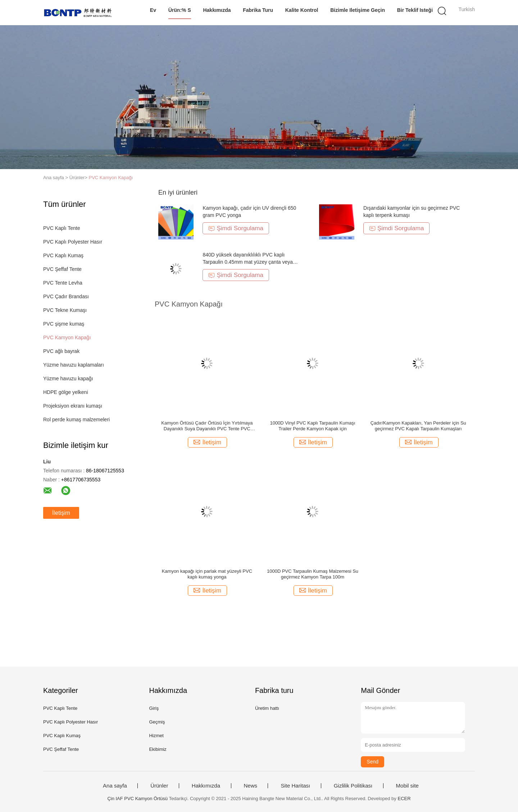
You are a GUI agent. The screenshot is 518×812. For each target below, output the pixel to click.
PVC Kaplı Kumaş (63, 255)
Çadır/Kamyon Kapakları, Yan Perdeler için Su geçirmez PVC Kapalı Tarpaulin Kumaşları (418, 426)
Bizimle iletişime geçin (358, 10)
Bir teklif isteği (415, 10)
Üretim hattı (267, 708)
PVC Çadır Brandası (66, 296)
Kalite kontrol (302, 10)
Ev (153, 10)
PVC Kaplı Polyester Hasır (73, 242)
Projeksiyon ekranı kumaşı (73, 406)
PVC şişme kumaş (64, 324)
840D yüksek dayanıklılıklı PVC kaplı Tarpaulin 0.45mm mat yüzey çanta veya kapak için (248, 262)
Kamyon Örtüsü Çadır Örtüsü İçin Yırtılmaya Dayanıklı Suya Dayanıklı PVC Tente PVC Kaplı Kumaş (207, 426)
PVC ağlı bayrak (61, 351)
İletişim (61, 513)
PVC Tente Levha (63, 283)
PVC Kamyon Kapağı (111, 178)
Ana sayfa (115, 786)
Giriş (154, 708)
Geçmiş (157, 722)
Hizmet (156, 736)
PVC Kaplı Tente (62, 228)
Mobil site (407, 786)
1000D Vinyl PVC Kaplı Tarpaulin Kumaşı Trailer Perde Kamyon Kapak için (312, 426)
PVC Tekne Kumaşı (65, 310)
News (251, 786)
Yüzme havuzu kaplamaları (74, 365)
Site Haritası (295, 786)
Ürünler (159, 786)
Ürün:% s (180, 10)
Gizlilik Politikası (353, 786)
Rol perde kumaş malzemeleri (76, 419)
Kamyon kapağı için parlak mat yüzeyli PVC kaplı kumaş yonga (207, 574)
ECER (404, 799)
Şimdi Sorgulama (236, 228)
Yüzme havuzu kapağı (68, 378)
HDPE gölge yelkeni (66, 392)
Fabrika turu (258, 10)
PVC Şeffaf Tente (62, 269)
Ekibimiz (158, 749)
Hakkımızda (217, 10)
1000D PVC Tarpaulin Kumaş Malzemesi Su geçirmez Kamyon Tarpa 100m (313, 574)
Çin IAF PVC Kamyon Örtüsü (137, 799)
